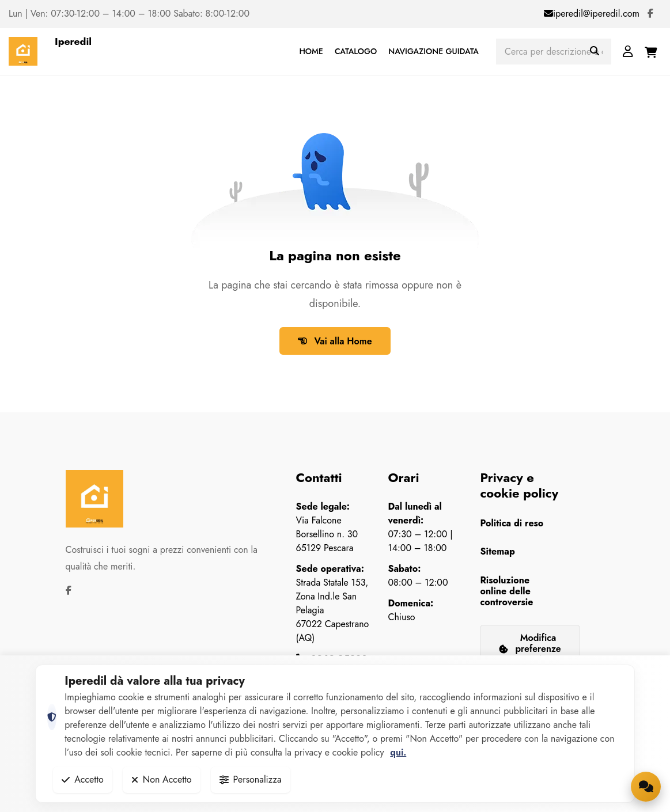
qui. (398, 752)
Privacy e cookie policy (519, 485)
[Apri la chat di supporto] (646, 787)
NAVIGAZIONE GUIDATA (434, 51)
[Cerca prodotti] (554, 52)
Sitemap (497, 551)
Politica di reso (512, 523)
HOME (311, 51)
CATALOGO (356, 51)
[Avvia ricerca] (595, 51)
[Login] (628, 52)
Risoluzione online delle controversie (506, 591)
